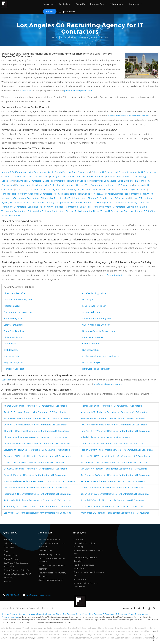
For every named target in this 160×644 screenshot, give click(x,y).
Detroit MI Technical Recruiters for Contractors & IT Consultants (35, 475)
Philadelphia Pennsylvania (85, 634)
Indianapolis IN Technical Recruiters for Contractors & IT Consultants (38, 494)
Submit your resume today (51, 580)
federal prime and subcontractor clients (128, 116)
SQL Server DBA (12, 356)
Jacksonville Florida (103, 631)
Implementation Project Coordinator (101, 356)
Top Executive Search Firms (75, 614)
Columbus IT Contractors (28, 181)
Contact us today (116, 275)
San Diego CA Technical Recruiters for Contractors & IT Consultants (114, 469)
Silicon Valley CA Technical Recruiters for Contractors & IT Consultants (115, 494)
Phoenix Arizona (105, 634)
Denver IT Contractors (105, 181)
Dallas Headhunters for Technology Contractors (67, 181)
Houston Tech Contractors (90, 185)
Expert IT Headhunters (138, 614)
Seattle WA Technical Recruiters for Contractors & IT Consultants (112, 488)
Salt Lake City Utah (142, 634)
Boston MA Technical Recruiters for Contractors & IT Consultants (36, 425)
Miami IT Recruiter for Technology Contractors (123, 189)
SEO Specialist (11, 350)
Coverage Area (99, 4)
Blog (6, 551)
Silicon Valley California (103, 638)
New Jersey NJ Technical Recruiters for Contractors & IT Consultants (114, 425)
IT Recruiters (121, 614)
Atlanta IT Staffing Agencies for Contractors (24, 172)
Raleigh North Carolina (123, 634)
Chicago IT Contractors (62, 176)
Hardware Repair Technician (96, 369)
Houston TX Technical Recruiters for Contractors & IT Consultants (36, 488)
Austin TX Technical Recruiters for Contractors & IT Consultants (35, 412)
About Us (82, 4)
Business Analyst (90, 350)
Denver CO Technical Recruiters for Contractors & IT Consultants (36, 469)
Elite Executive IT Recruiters (101, 614)
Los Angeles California (141, 631)
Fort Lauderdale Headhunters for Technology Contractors (45, 185)
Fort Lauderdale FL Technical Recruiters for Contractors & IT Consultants (39, 481)
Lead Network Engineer (94, 306)
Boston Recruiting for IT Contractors (137, 172)
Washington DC (151, 638)
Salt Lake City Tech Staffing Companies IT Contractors (55, 202)
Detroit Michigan (31, 631)
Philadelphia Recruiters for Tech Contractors (63, 198)
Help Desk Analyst (91, 362)
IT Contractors (118, 4)
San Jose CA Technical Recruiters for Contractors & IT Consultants (113, 481)
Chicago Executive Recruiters (14, 614)
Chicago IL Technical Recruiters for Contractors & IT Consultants (35, 437)
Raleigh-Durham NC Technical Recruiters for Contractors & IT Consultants (117, 450)
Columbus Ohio (142, 628)
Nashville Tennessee (39, 634)
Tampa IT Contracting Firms (115, 211)
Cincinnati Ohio (112, 628)
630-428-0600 (13, 595)
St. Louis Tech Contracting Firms (82, 211)
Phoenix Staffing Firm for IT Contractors (108, 198)
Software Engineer (13, 318)
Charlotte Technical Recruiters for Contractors (25, 176)
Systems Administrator (94, 312)
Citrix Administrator (14, 337)
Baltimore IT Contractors (104, 172)
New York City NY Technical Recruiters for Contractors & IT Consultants (116, 431)
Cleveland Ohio (127, 628)
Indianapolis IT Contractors (119, 185)
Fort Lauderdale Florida (50, 631)
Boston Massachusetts (57, 628)
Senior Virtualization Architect (19, 312)
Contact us (26, 91)
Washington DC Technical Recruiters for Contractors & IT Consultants (115, 513)
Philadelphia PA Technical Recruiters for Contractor (106, 437)
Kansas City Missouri (122, 631)
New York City (66, 634)
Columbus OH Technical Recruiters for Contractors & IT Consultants (37, 456)
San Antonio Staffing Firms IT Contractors (105, 202)
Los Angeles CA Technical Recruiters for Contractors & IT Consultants (38, 513)
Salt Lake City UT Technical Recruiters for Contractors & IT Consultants (115, 456)
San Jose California (65, 638)
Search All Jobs (45, 550)
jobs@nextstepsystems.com (78, 91)
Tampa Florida (137, 638)
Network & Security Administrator (99, 331)
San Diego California (24, 638)
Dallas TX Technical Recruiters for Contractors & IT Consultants (35, 462)
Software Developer (13, 325)
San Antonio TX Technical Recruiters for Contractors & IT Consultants (115, 462)
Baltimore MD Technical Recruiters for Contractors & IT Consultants (37, 418)
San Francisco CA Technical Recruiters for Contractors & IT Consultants (116, 475)
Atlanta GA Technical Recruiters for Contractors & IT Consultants (36, 406)
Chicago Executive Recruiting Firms (45, 614)
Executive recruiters (10, 617)
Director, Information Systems (19, 300)
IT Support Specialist (14, 369)
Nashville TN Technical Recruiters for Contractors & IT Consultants (113, 418)
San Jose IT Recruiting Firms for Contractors (103, 207)
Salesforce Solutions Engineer (97, 318)
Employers (50, 4)
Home (55, 37)
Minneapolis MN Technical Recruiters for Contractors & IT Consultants (115, 412)
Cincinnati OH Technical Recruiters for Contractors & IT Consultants (37, 443)
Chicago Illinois (97, 628)
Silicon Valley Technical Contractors (46, 211)
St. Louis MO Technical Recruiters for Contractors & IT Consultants (113, 500)
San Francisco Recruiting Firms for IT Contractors (53, 207)
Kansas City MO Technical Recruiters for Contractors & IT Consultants (38, 506)
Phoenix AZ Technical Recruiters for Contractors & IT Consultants (113, 443)
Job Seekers (66, 4)
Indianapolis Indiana (84, 631)
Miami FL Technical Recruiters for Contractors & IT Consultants (111, 406)
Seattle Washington (83, 638)
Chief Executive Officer (15, 293)
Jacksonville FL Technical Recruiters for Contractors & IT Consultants (37, 500)
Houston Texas (67, 631)
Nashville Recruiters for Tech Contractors (75, 194)
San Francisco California (45, 638)
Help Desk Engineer (13, 362)
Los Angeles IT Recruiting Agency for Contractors (72, 189)
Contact (6, 380)
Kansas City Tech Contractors (30, 189)
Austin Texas (22, 628)
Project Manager (12, 306)
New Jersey (54, 634)
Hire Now (50, 11)
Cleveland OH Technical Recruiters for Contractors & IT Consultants (37, 450)
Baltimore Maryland (37, 628)
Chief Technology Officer (94, 293)
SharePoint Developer (15, 331)
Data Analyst (10, 344)
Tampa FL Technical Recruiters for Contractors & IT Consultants (112, 506)
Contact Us (135, 4)
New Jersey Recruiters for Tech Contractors (119, 194)
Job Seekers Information (49, 539)
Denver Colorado (15, 631)
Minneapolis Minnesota (19, 634)
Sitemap (7, 581)
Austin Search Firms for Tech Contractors (69, 172)
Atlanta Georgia (8, 628)
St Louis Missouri (122, 638)
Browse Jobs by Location (50, 554)
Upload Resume (67, 12)
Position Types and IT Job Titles (17, 570)
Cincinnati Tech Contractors (90, 176)
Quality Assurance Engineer (96, 325)
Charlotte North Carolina (78, 628)
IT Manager (88, 300)
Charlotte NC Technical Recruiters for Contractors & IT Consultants (37, 431)
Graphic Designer (91, 344)
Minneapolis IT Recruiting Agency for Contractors (27, 194)
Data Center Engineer (93, 337)
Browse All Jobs (11, 559)
